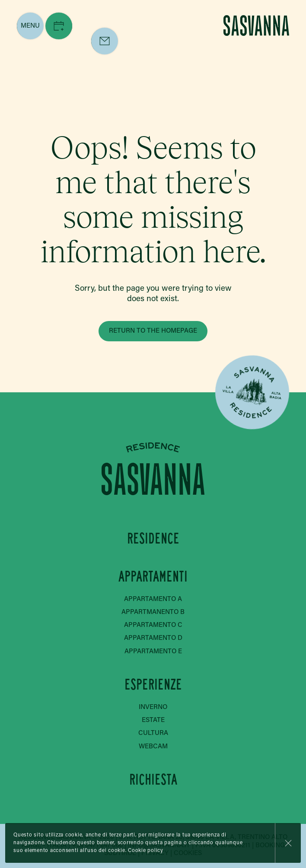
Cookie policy (146, 851)
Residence (153, 539)
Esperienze (153, 685)
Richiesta (153, 780)
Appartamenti (153, 577)
